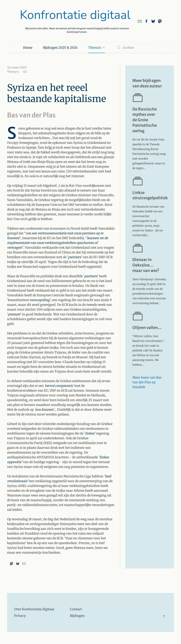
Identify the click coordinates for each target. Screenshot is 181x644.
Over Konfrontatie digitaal (34, 609)
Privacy (20, 616)
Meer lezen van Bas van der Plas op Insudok (147, 382)
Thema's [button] (97, 48)
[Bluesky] (18, 564)
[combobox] (137, 48)
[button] (164, 616)
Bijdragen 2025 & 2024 (60, 48)
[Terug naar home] (76, 21)
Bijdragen (77, 616)
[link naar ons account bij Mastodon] (160, 21)
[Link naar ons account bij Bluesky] (153, 21)
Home (28, 48)
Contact (76, 609)
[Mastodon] (11, 564)
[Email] (24, 564)
